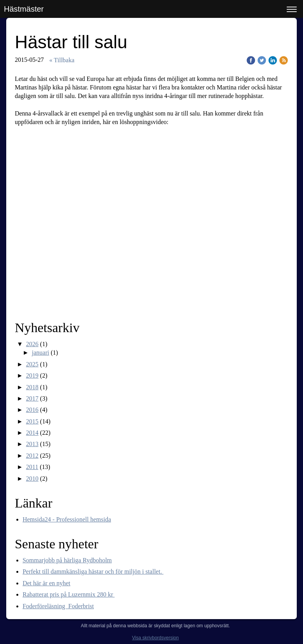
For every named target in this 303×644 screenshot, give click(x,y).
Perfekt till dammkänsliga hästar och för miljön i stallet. (93, 571)
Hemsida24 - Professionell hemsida (67, 519)
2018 (32, 387)
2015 (32, 421)
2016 (32, 410)
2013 (32, 444)
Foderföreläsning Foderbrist (58, 606)
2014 (32, 433)
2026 (32, 344)
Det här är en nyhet (47, 583)
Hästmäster (24, 9)
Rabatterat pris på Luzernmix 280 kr (69, 594)
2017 (32, 398)
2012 (32, 456)
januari (41, 353)
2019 (32, 375)
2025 (32, 364)
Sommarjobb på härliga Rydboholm (67, 560)
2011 (32, 467)
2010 (32, 479)
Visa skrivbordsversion (155, 638)
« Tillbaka (62, 60)
